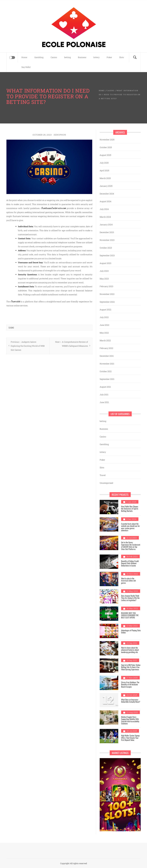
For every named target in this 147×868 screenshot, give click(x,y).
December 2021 (107, 356)
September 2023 (107, 255)
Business (82, 57)
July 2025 (104, 163)
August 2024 (105, 201)
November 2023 (107, 240)
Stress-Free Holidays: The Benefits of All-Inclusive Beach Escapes (130, 684)
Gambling (39, 57)
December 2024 (107, 194)
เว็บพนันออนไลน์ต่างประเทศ (53, 208)
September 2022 (107, 302)
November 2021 (107, 364)
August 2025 (105, 155)
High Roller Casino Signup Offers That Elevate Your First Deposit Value (130, 738)
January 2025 (106, 186)
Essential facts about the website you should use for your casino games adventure (130, 527)
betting (67, 57)
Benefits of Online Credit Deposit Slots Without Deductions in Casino (130, 563)
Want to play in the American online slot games (128, 581)
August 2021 (105, 387)
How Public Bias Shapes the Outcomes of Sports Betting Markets (130, 509)
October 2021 (106, 371)
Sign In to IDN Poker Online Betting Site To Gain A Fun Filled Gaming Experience (131, 667)
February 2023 (106, 286)
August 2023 (105, 263)
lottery (96, 57)
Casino (54, 57)
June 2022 (104, 325)
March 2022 (105, 340)
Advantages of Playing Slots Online (131, 631)
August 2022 (105, 310)
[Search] (135, 57)
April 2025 (104, 170)
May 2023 (104, 279)
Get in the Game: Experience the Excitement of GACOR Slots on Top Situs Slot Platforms (131, 546)
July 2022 (104, 317)
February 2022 (106, 348)
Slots (122, 57)
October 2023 (106, 248)
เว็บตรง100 (15, 302)
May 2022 (104, 333)
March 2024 (105, 217)
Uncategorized (106, 483)
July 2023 (104, 271)
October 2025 (106, 147)
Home (24, 57)
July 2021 (104, 395)
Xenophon (60, 135)
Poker (109, 57)
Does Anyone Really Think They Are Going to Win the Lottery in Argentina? (130, 598)
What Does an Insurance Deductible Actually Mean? (131, 701)
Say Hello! (26, 67)
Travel (103, 475)
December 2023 (107, 232)
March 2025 (105, 178)
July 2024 (104, 209)
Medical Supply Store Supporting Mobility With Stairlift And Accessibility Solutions (130, 720)
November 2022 (107, 294)
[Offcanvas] (12, 58)
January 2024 (106, 225)
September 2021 (107, 379)
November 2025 (107, 140)
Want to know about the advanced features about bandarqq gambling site (130, 650)
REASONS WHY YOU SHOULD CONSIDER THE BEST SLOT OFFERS (130, 615)
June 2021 (104, 402)
